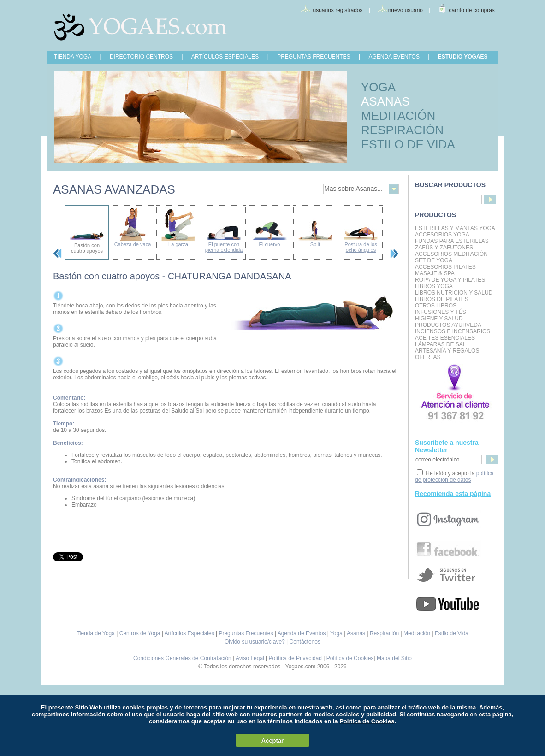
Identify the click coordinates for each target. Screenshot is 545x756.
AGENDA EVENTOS (394, 57)
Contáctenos (305, 642)
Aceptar (272, 741)
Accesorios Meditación (451, 254)
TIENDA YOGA (73, 57)
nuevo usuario (406, 10)
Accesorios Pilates (445, 267)
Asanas (356, 633)
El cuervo (270, 244)
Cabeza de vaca (133, 244)
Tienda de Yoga (96, 633)
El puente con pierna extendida (224, 247)
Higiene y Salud (439, 319)
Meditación (417, 633)
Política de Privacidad (295, 658)
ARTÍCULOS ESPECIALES (225, 57)
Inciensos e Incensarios (453, 331)
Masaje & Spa (435, 273)
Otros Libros (436, 306)
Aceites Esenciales (445, 338)
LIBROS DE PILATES (442, 299)
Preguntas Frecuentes (246, 633)
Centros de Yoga (140, 633)
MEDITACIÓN (398, 116)
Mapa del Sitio (394, 658)
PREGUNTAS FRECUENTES (314, 57)
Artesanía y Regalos (447, 351)
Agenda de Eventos (302, 633)
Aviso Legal (250, 658)
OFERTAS (428, 357)
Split (315, 244)
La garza (178, 244)
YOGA (378, 87)
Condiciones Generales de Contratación (182, 658)
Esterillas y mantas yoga (455, 228)
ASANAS (385, 101)
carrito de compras (472, 10)
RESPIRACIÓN (402, 130)
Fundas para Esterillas (452, 241)
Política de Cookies (350, 658)
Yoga (336, 633)
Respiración (384, 633)
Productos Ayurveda (448, 325)
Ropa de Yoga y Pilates (450, 280)
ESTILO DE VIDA (408, 144)
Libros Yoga (434, 286)
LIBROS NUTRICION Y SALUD (454, 293)
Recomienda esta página (453, 494)
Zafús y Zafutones (444, 248)
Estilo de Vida (452, 633)
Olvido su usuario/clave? (255, 642)
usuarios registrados (338, 10)
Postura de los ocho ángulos (361, 247)
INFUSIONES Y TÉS (441, 312)
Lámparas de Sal (440, 344)
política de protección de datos (454, 477)
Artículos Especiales (190, 633)
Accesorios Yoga (442, 235)
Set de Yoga (434, 260)
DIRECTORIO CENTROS (141, 57)
